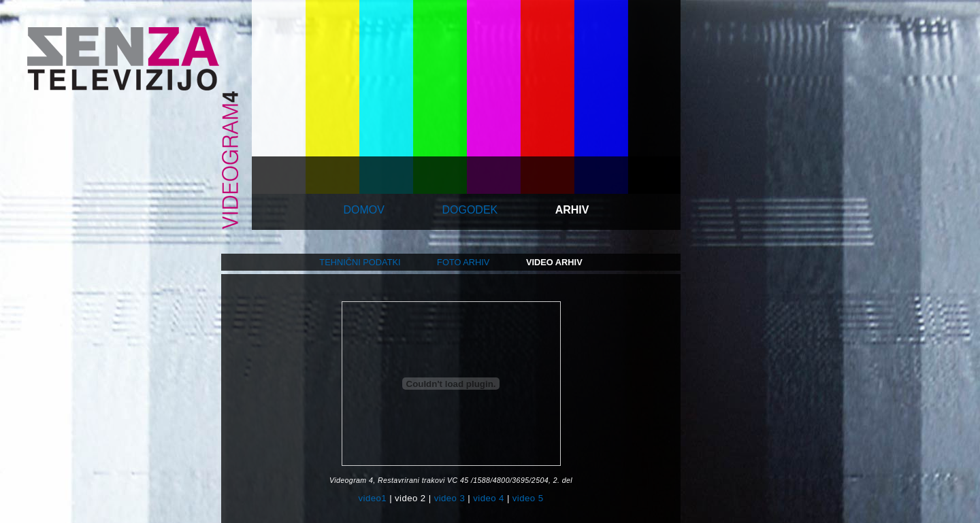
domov (364, 210)
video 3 (450, 498)
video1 (373, 498)
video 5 (528, 498)
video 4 (489, 498)
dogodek (470, 210)
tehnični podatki (360, 262)
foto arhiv (463, 262)
